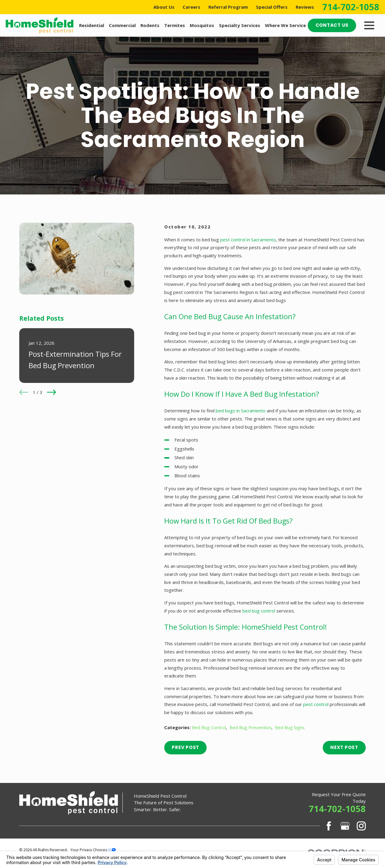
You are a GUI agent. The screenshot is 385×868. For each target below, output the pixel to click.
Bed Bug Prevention (250, 727)
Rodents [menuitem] (150, 25)
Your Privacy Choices (93, 850)
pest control (316, 704)
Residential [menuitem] (92, 25)
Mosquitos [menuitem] (202, 25)
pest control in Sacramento (248, 240)
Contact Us (332, 25)
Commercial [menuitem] (122, 25)
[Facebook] (329, 826)
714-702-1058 (351, 7)
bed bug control (259, 611)
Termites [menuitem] (175, 25)
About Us (164, 7)
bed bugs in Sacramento (241, 411)
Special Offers (272, 7)
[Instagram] (361, 826)
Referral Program (228, 7)
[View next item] (51, 392)
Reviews (305, 7)
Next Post (344, 747)
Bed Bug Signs (290, 727)
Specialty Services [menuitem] (240, 25)
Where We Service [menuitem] (285, 25)
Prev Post (185, 747)
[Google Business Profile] (345, 826)
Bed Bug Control (209, 727)
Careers (191, 7)
